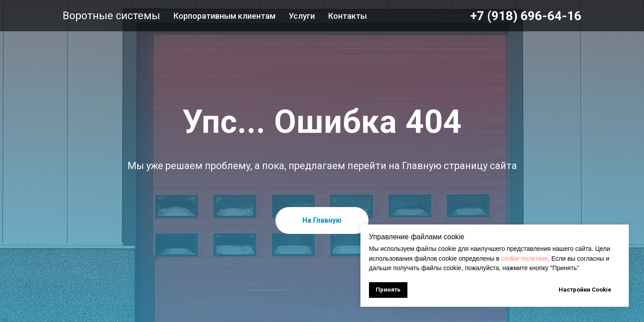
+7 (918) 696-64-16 (526, 16)
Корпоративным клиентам (225, 16)
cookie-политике (524, 258)
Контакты (347, 16)
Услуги (302, 16)
